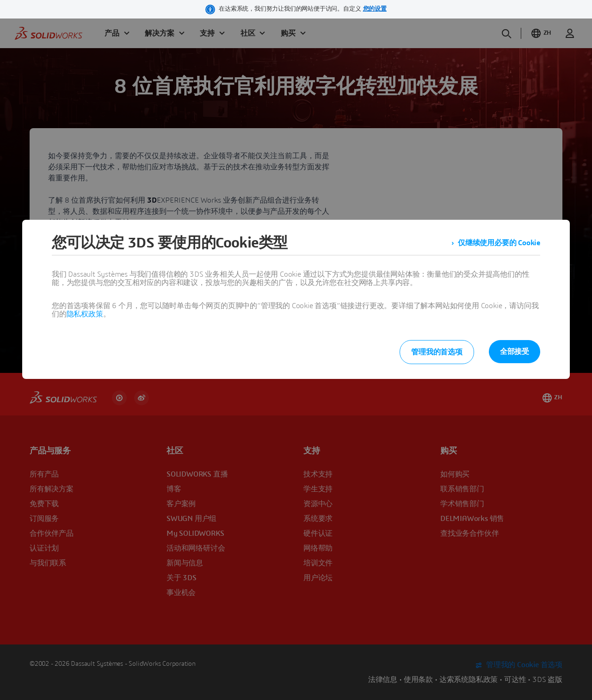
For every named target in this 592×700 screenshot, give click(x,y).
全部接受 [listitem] (515, 352)
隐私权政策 (85, 314)
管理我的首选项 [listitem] (437, 352)
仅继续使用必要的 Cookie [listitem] (499, 243)
